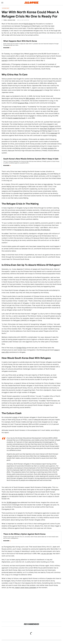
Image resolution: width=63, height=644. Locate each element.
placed (4, 496)
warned (4, 61)
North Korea (28, 24)
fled (27, 342)
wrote (31, 54)
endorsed (54, 133)
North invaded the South (17, 118)
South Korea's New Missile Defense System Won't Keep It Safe (31, 159)
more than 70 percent (47, 129)
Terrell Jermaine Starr (9, 20)
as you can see (47, 554)
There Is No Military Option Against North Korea (24, 534)
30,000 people (12, 502)
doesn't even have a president (26, 588)
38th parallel (30, 98)
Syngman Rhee (23, 103)
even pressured (36, 90)
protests (51, 148)
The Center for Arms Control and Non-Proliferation (32, 230)
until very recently (40, 174)
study (15, 417)
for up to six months (16, 494)
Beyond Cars (6, 8)
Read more (6, 48)
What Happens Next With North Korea (20, 41)
